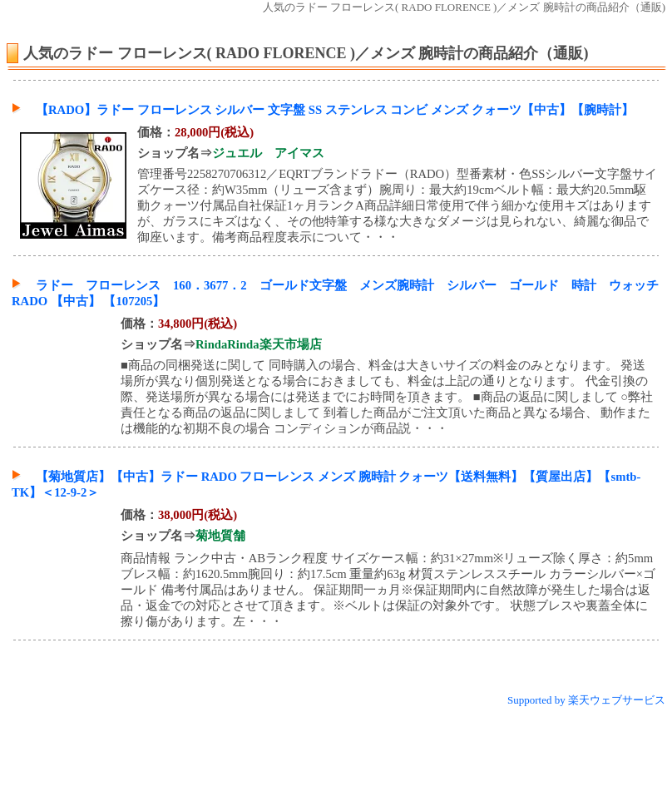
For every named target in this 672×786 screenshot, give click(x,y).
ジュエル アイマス (268, 153)
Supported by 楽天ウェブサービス (586, 700)
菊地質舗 (220, 536)
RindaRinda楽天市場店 (259, 344)
